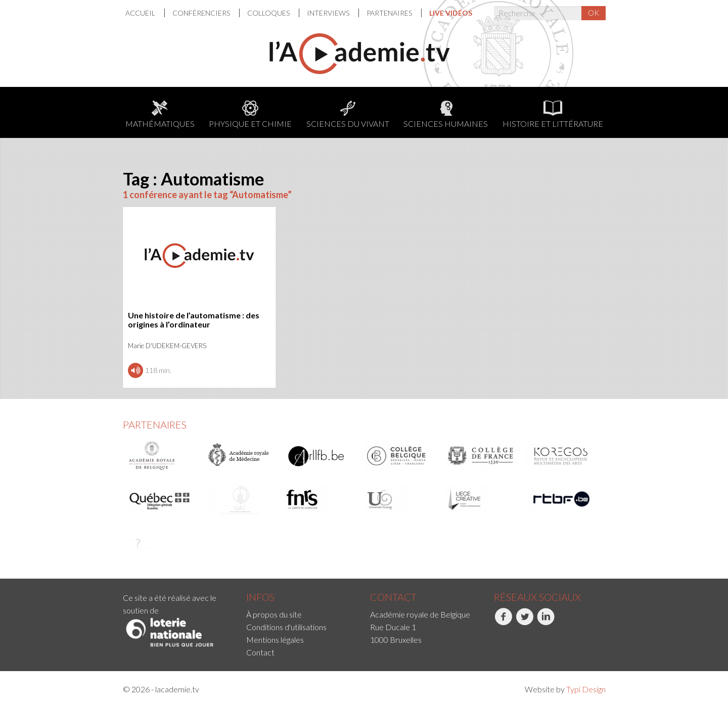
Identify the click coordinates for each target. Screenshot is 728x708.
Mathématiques (160, 114)
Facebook (503, 622)
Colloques (269, 13)
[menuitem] (145, 13)
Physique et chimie (250, 114)
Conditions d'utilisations (286, 627)
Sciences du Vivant (348, 114)
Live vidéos (451, 13)
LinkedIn (546, 622)
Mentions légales (275, 640)
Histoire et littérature (553, 114)
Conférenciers (202, 13)
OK (594, 13)
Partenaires (390, 13)
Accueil (141, 13)
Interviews (329, 13)
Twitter (525, 622)
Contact (260, 652)
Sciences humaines (446, 114)
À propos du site (274, 614)
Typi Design (586, 689)
